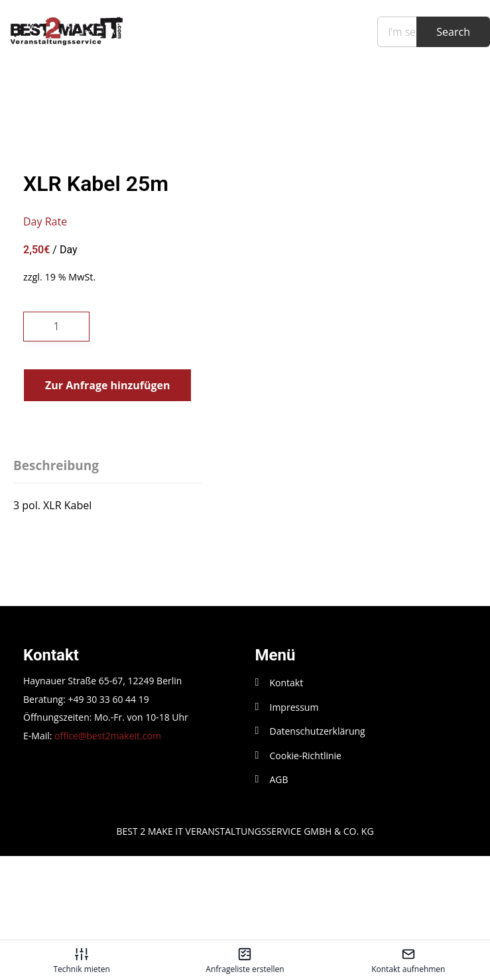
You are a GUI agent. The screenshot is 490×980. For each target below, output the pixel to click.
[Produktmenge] (56, 410)
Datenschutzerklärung (318, 815)
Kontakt (287, 767)
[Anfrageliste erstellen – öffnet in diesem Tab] (245, 960)
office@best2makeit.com (108, 819)
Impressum (294, 791)
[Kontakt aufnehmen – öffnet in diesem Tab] (408, 960)
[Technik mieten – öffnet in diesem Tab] (82, 960)
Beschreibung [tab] (56, 550)
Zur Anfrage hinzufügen (107, 469)
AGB (279, 863)
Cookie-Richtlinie (306, 839)
